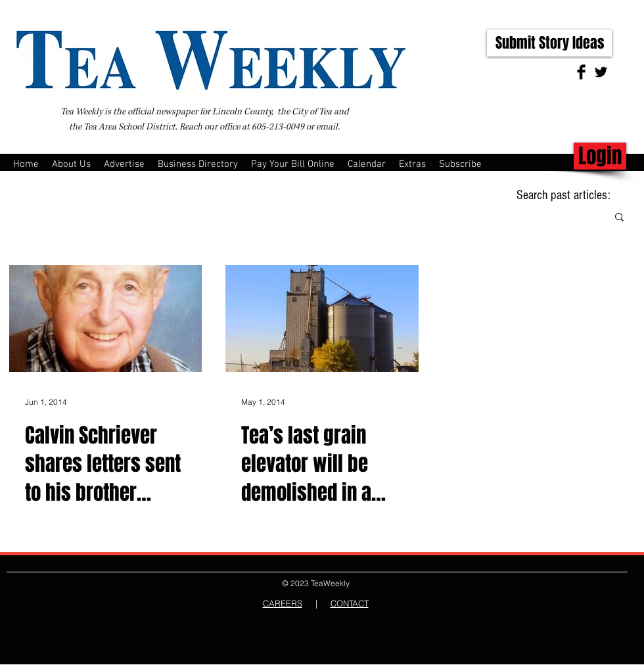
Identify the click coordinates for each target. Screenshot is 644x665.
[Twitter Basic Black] (601, 72)
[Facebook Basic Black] (581, 72)
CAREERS (283, 603)
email (327, 127)
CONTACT (350, 603)
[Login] (600, 156)
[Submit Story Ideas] (549, 43)
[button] (619, 218)
